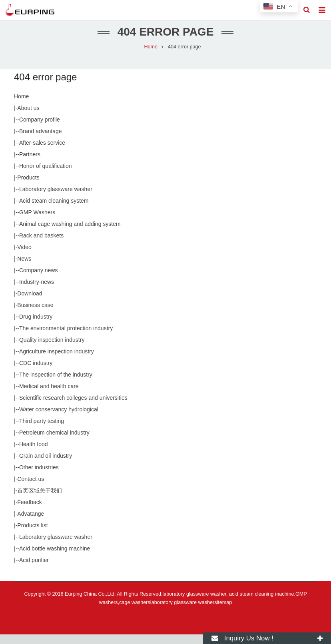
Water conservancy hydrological (59, 419)
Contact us (31, 488)
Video (24, 257)
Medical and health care (49, 396)
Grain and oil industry (46, 465)
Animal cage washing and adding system (70, 233)
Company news (39, 280)
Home (21, 106)
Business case (35, 315)
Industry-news (37, 291)
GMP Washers (37, 222)
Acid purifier (34, 570)
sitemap (223, 612)
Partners (30, 164)
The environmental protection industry (66, 338)
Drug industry (36, 326)
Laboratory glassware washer (56, 199)
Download (30, 303)
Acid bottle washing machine (55, 558)
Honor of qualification (46, 175)
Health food (34, 454)
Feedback (29, 512)
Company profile (40, 129)
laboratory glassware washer (182, 612)
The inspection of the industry (56, 384)
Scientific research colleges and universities (73, 407)
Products (28, 187)
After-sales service (42, 152)
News (24, 268)
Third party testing (42, 431)
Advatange (31, 523)
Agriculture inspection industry (57, 361)
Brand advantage (41, 141)
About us (28, 118)
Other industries (39, 477)
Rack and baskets (41, 245)
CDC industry (36, 373)
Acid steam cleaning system (54, 210)
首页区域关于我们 (40, 500)
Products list (32, 535)
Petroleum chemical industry (54, 442)
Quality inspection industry (52, 349)
